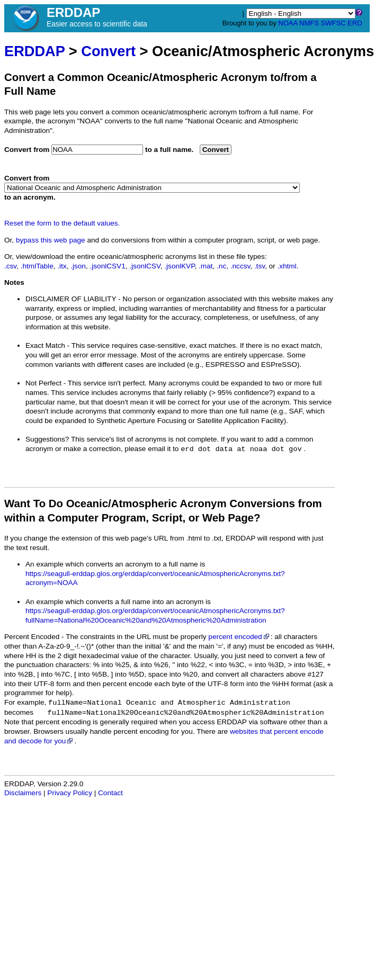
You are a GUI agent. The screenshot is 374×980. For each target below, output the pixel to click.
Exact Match (45, 345)
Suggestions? (47, 439)
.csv (10, 266)
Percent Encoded (32, 637)
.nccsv (241, 266)
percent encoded (239, 637)
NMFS (309, 23)
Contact (110, 793)
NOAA (288, 23)
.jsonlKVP (179, 266)
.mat (206, 266)
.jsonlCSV (145, 266)
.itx (62, 266)
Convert (108, 51)
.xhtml (287, 266)
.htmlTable (37, 266)
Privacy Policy (70, 793)
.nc (221, 266)
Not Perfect (43, 383)
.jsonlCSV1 (107, 266)
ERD (355, 23)
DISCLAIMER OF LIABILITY (71, 299)
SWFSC (333, 23)
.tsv (260, 266)
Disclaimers (23, 793)
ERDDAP (34, 51)
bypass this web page (51, 240)
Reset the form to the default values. (62, 223)
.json (78, 266)
